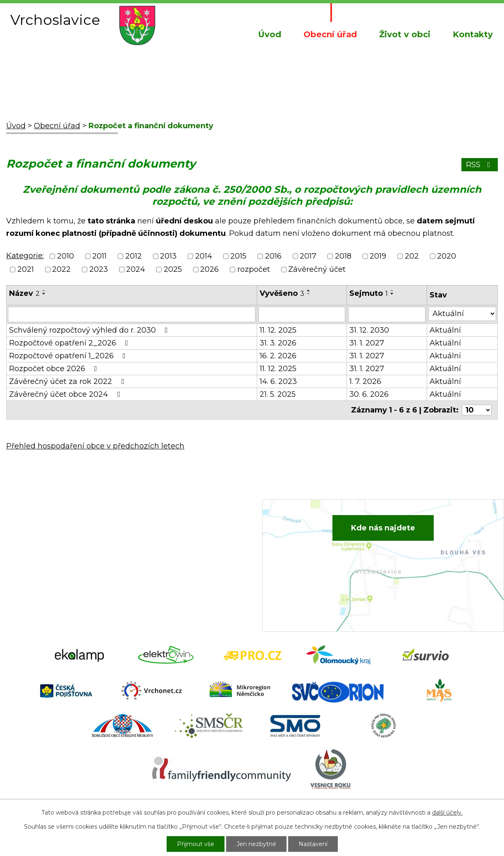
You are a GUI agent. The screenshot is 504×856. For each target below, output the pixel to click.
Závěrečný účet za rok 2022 (68, 381)
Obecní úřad (330, 34)
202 (412, 256)
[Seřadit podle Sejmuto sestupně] (392, 294)
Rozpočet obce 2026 (55, 369)
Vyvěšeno (282, 293)
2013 (168, 256)
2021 (26, 269)
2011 (99, 256)
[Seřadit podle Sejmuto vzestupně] (392, 290)
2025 (173, 269)
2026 (209, 269)
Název (24, 293)
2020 (447, 256)
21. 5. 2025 (278, 394)
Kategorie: (25, 256)
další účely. (447, 813)
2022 (61, 269)
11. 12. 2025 (278, 330)
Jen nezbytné (256, 844)
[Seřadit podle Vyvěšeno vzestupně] (309, 290)
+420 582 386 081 (177, 533)
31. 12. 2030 (369, 330)
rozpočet (254, 269)
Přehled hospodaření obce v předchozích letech (95, 446)
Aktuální (445, 330)
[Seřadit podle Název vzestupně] (44, 290)
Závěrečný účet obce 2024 (66, 394)
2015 (238, 256)
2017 (308, 256)
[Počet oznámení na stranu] (477, 410)
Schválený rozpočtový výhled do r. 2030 (90, 330)
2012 (134, 256)
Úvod (270, 34)
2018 (343, 256)
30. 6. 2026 (369, 394)
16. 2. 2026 (278, 356)
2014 (204, 256)
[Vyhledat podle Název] (132, 314)
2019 (378, 256)
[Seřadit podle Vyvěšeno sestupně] (309, 294)
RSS (480, 165)
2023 (99, 269)
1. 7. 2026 (365, 381)
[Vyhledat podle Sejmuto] (387, 314)
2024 (136, 269)
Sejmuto (369, 293)
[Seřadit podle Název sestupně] (44, 294)
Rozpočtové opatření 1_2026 (69, 356)
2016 (273, 256)
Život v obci (405, 34)
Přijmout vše (196, 844)
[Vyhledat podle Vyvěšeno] (302, 314)
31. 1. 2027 (367, 343)
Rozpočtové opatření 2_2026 (70, 343)
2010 (66, 256)
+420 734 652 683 (178, 546)
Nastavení (313, 844)
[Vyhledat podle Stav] (462, 314)
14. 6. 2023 (278, 381)
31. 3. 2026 (278, 343)
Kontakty (473, 34)
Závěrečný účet (317, 269)
